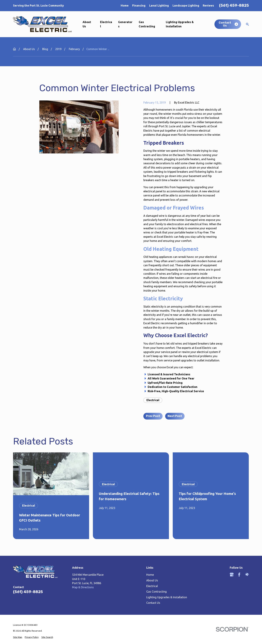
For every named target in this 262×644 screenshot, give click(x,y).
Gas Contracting (156, 592)
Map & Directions (83, 587)
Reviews (208, 6)
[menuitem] (18, 637)
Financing (139, 6)
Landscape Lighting (186, 6)
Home (125, 6)
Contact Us (153, 603)
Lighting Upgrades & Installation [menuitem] (180, 24)
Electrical (153, 400)
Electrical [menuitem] (106, 24)
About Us (152, 580)
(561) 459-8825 (234, 5)
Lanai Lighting (159, 6)
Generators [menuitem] (125, 24)
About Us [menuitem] (87, 24)
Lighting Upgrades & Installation (167, 597)
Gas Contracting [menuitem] (147, 24)
